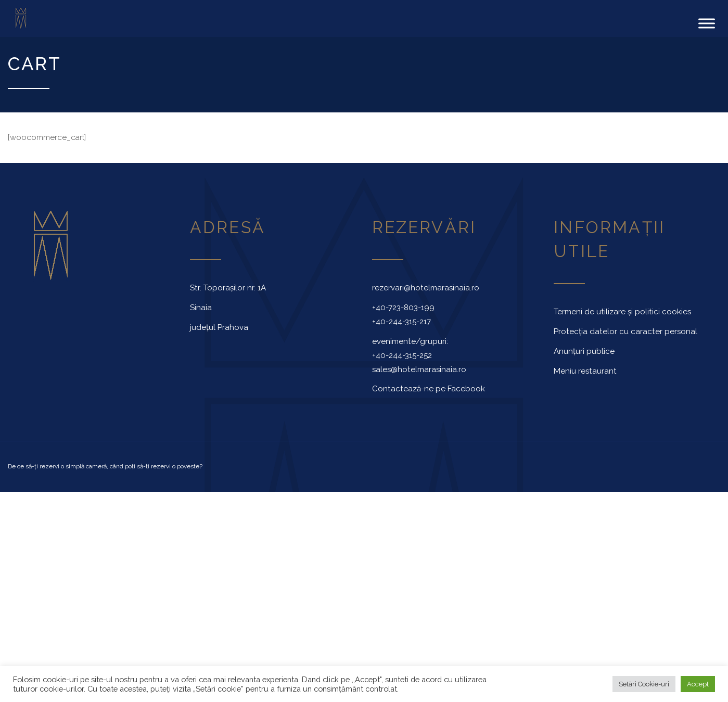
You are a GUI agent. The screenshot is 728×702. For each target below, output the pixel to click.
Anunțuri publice (584, 351)
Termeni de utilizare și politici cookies (622, 312)
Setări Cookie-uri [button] (644, 684)
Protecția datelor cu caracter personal (625, 331)
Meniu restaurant (585, 371)
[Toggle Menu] (707, 23)
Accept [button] (698, 684)
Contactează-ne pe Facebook (429, 389)
